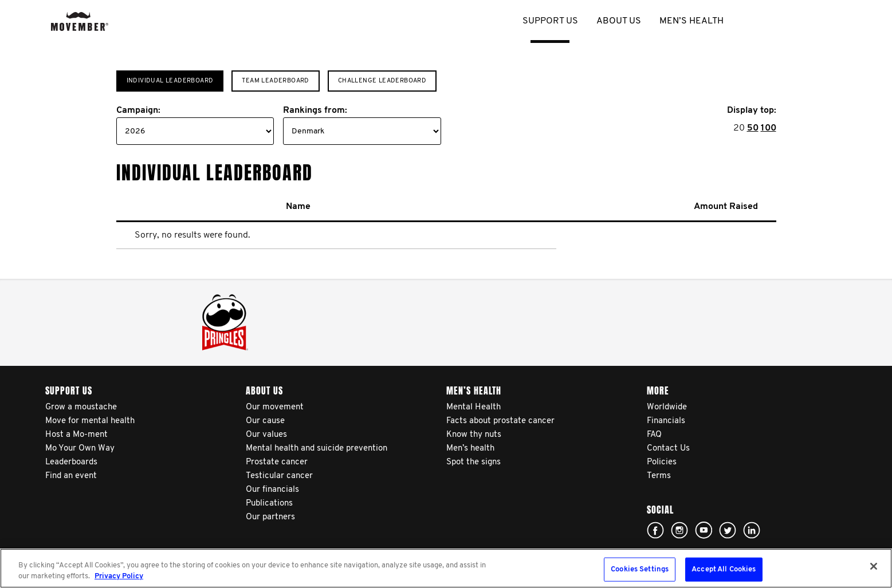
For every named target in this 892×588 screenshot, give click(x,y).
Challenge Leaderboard (382, 81)
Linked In (752, 530)
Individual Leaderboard (170, 81)
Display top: (752, 111)
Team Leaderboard (275, 81)
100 (769, 128)
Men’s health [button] (691, 21)
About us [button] (619, 21)
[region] (446, 568)
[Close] (874, 566)
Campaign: (138, 111)
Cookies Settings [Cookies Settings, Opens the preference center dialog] (640, 569)
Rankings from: (315, 111)
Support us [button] (550, 21)
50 (753, 128)
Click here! (655, 530)
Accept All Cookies (724, 569)
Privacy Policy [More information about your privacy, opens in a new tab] (119, 576)
